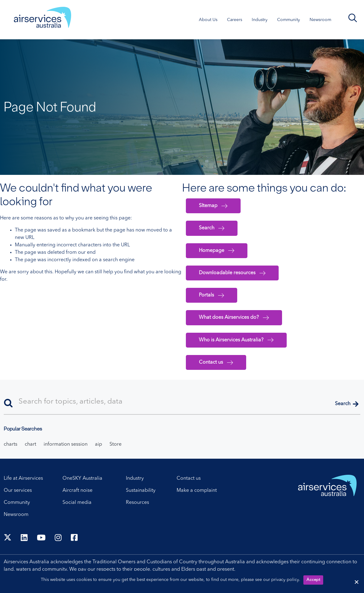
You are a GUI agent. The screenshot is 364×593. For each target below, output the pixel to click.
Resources (137, 503)
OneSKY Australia (82, 478)
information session (66, 444)
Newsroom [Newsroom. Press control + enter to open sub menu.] (320, 20)
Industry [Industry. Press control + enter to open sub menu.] (260, 20)
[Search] (182, 402)
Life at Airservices (23, 478)
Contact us (189, 478)
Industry (135, 478)
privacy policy (285, 580)
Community (17, 503)
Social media (77, 503)
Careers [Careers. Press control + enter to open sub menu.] (235, 20)
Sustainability (141, 491)
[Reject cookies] (356, 582)
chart (30, 444)
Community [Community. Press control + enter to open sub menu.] (289, 20)
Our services (18, 491)
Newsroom (16, 515)
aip (98, 444)
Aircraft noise (77, 491)
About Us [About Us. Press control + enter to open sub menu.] (208, 20)
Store (116, 444)
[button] (347, 404)
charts (11, 444)
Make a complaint (197, 491)
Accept (313, 580)
